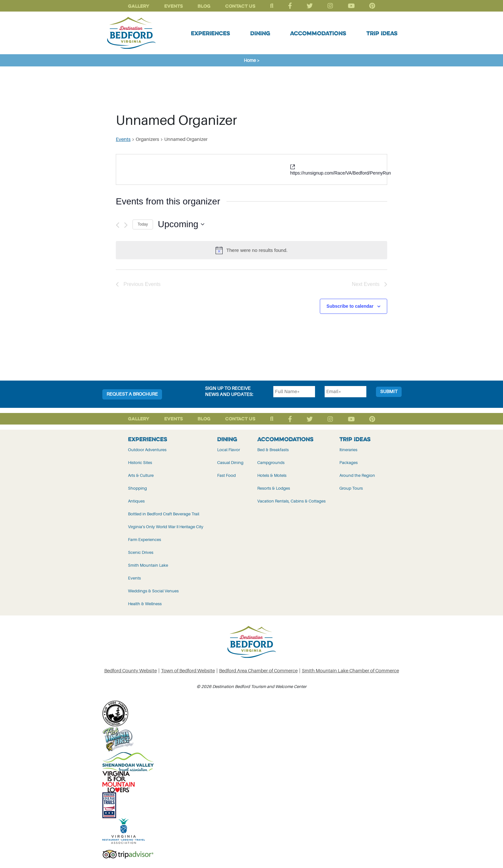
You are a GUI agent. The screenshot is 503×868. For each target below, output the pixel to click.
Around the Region (357, 475)
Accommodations (318, 33)
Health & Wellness (145, 604)
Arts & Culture (141, 475)
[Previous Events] (118, 225)
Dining (260, 33)
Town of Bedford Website (188, 671)
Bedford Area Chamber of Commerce (258, 671)
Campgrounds (271, 463)
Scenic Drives (141, 552)
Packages (349, 463)
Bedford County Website (131, 671)
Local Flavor (229, 450)
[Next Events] (126, 225)
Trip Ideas (382, 33)
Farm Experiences (145, 540)
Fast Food (226, 475)
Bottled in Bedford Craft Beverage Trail (164, 514)
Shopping (137, 488)
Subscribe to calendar (350, 306)
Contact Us (240, 6)
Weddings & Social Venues (153, 591)
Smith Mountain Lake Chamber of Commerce (350, 671)
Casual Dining (230, 463)
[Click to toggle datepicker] (181, 224)
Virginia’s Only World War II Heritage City (166, 527)
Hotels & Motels (272, 475)
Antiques (136, 501)
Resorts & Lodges (274, 488)
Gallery (139, 6)
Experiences (210, 33)
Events (174, 6)
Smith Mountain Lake (148, 565)
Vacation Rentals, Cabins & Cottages (291, 501)
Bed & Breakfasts (273, 450)
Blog (204, 6)
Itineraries (348, 450)
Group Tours (351, 488)
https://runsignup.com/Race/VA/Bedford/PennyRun (341, 173)
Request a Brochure (132, 394)
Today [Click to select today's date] (143, 224)
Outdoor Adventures (147, 450)
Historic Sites (140, 463)
